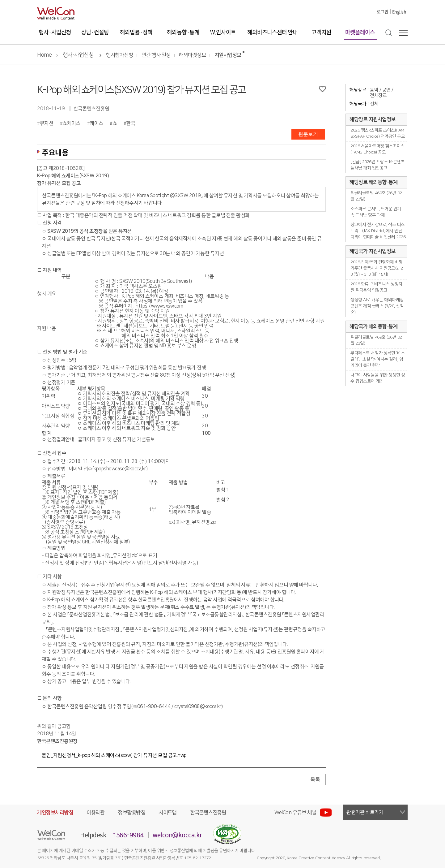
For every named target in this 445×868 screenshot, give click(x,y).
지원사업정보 (228, 55)
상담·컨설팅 (95, 32)
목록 (315, 779)
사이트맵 (167, 813)
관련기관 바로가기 (365, 812)
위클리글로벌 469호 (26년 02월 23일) (376, 196)
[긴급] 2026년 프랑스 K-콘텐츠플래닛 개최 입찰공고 (377, 165)
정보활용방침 (131, 813)
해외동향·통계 (183, 32)
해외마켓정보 (192, 55)
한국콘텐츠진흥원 (208, 813)
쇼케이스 (71, 123)
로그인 (383, 11)
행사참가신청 (119, 55)
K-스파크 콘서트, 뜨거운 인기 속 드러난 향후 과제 (376, 212)
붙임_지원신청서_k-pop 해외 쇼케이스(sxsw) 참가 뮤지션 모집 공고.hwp (114, 755)
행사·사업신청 (55, 32)
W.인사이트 (223, 32)
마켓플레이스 (360, 32)
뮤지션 (47, 123)
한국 (131, 123)
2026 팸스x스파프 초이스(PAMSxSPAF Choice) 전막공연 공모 (378, 133)
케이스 (96, 123)
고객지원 (321, 32)
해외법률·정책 (136, 32)
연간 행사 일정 (156, 55)
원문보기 (308, 134)
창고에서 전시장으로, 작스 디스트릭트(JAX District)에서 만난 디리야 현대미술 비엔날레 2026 (378, 231)
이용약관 (95, 813)
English (399, 11)
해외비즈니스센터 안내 (272, 32)
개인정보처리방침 (55, 813)
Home (44, 55)
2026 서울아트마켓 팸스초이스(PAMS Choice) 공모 (377, 149)
